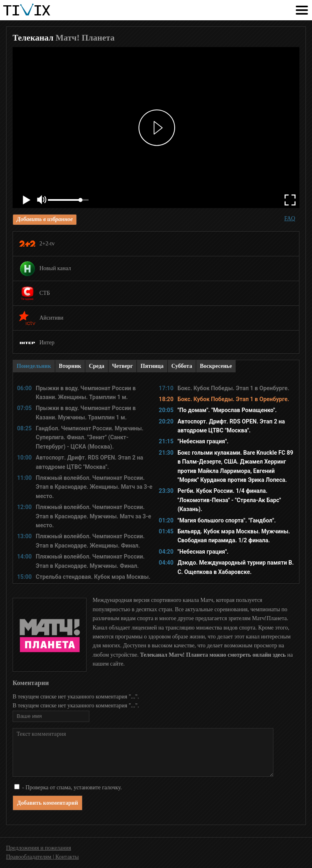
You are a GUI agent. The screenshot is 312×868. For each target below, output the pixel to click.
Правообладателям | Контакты (42, 857)
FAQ (290, 218)
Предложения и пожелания (39, 848)
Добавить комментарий (48, 803)
